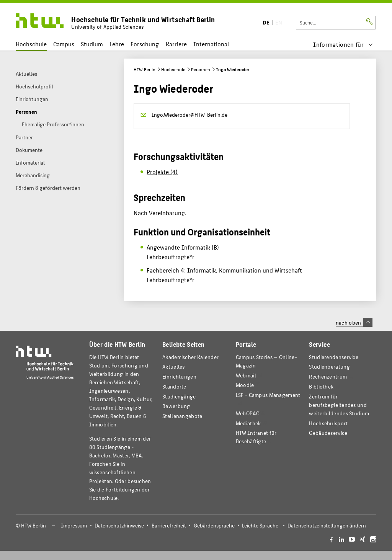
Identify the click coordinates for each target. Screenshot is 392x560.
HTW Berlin (145, 69)
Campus (64, 44)
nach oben (354, 322)
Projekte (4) (162, 172)
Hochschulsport (328, 423)
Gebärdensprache (214, 525)
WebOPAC (247, 413)
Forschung (145, 44)
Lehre (117, 44)
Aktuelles (174, 367)
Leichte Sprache (260, 525)
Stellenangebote (182, 416)
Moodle (245, 385)
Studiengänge (179, 396)
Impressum (74, 525)
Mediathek (248, 423)
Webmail (246, 375)
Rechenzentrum (328, 376)
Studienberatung (329, 367)
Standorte (174, 386)
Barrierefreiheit (169, 525)
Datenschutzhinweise (119, 525)
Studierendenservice (334, 357)
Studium (92, 44)
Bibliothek (321, 386)
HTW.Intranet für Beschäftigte (256, 437)
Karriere (176, 44)
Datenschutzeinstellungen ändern (327, 525)
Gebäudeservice (328, 433)
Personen (201, 69)
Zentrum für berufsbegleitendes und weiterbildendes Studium (339, 405)
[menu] (343, 44)
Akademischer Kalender (190, 357)
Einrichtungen (179, 376)
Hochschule (31, 44)
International (211, 44)
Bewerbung (176, 406)
